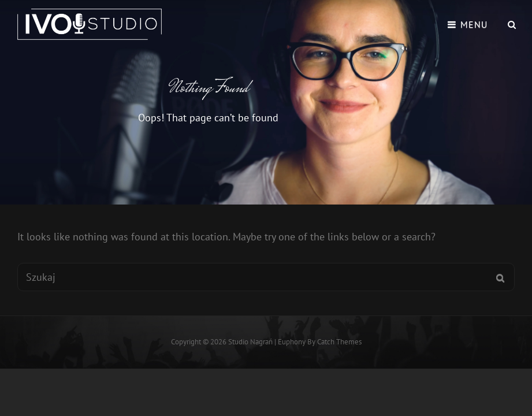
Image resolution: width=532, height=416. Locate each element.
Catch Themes (339, 342)
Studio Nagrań (250, 342)
